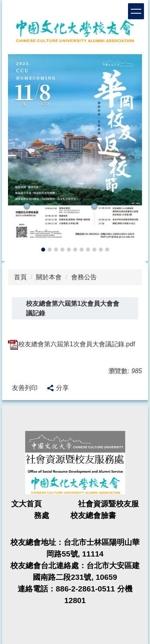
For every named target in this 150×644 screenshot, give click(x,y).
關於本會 (49, 277)
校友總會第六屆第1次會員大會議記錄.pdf (72, 344)
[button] (18, 154)
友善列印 (25, 388)
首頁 (20, 277)
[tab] (43, 250)
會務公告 (84, 277)
